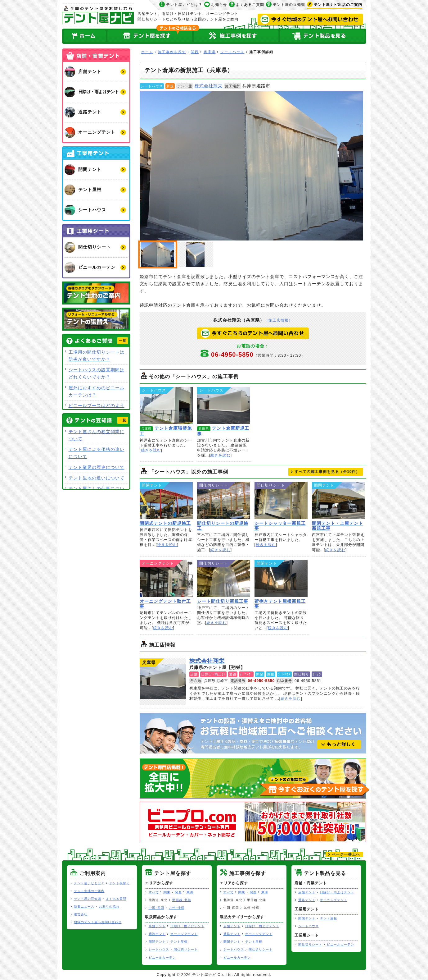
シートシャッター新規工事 (281, 501)
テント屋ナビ (98, 15)
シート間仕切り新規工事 (224, 579)
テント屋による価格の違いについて (97, 453)
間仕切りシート (186, 949)
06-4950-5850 (258, 355)
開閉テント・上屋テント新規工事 (338, 501)
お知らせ (219, 5)
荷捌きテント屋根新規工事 (281, 579)
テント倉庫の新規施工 (251, 166)
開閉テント (157, 942)
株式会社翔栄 (209, 86)
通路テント (157, 934)
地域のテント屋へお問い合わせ (98, 922)
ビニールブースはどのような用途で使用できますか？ (97, 409)
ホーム (84, 36)
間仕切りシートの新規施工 (224, 501)
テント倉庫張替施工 (166, 405)
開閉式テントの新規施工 (166, 501)
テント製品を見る (323, 36)
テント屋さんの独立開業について (97, 435)
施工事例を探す (172, 52)
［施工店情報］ (279, 320)
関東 (167, 892)
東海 (190, 892)
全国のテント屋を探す (150, 36)
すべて (154, 892)
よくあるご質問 (250, 5)
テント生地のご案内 (89, 891)
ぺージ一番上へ (346, 854)
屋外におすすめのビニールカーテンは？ (97, 391)
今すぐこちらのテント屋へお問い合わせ (253, 333)
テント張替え (119, 883)
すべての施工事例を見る (327, 472)
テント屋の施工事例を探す (236, 36)
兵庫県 (210, 52)
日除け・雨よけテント (187, 926)
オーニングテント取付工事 (166, 579)
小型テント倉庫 (195, 254)
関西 (195, 52)
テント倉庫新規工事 (224, 405)
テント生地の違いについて (97, 478)
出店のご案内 (338, 5)
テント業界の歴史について (97, 467)
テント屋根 (179, 942)
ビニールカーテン (162, 957)
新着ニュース (84, 907)
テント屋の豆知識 (289, 5)
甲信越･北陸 (182, 900)
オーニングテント (184, 934)
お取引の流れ (109, 907)
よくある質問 (116, 899)
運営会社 (81, 914)
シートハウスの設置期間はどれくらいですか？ (97, 373)
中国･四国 (156, 908)
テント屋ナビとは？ (184, 5)
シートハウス (232, 52)
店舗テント (157, 926)
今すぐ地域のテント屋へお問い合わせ (310, 20)
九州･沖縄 (177, 908)
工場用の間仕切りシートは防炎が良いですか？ (97, 356)
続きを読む (151, 450)
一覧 (123, 341)
